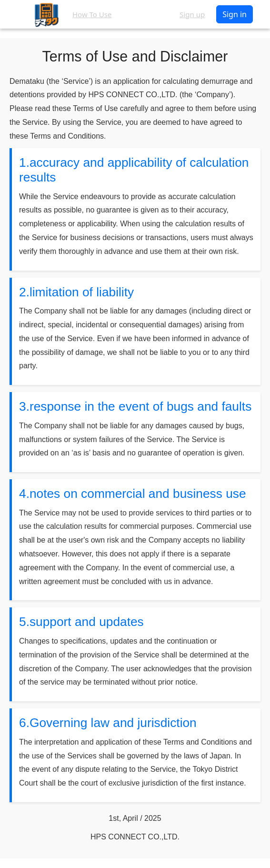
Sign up (192, 14)
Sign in (235, 14)
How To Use (92, 14)
